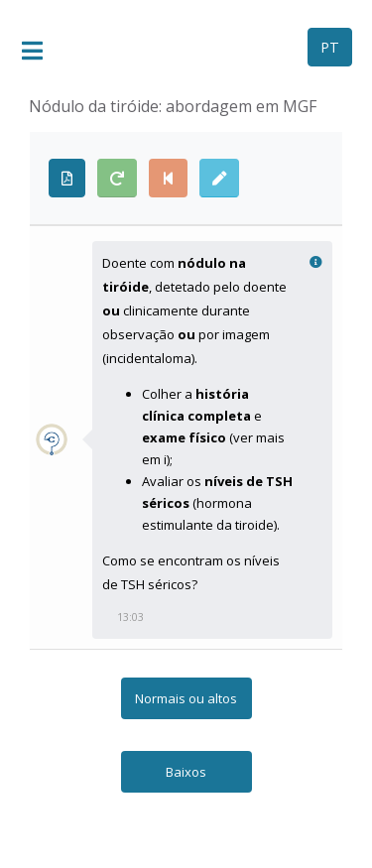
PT (330, 47)
